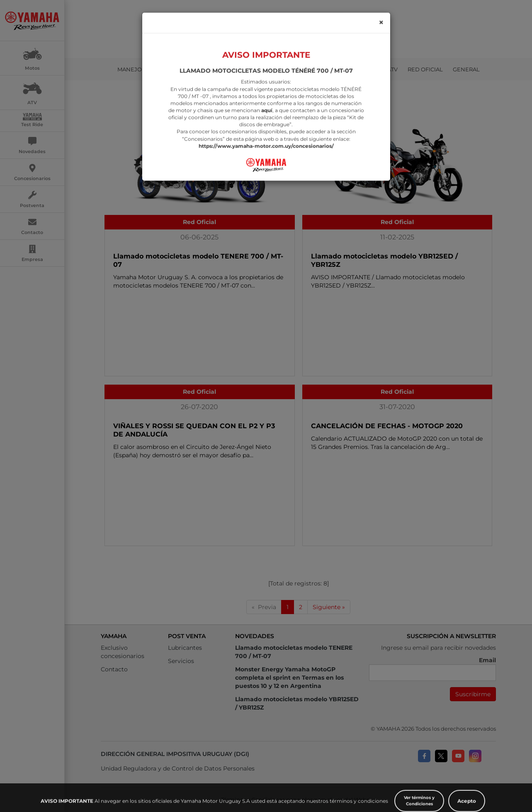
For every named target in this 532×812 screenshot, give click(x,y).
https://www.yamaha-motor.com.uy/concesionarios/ (266, 125)
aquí (267, 89)
